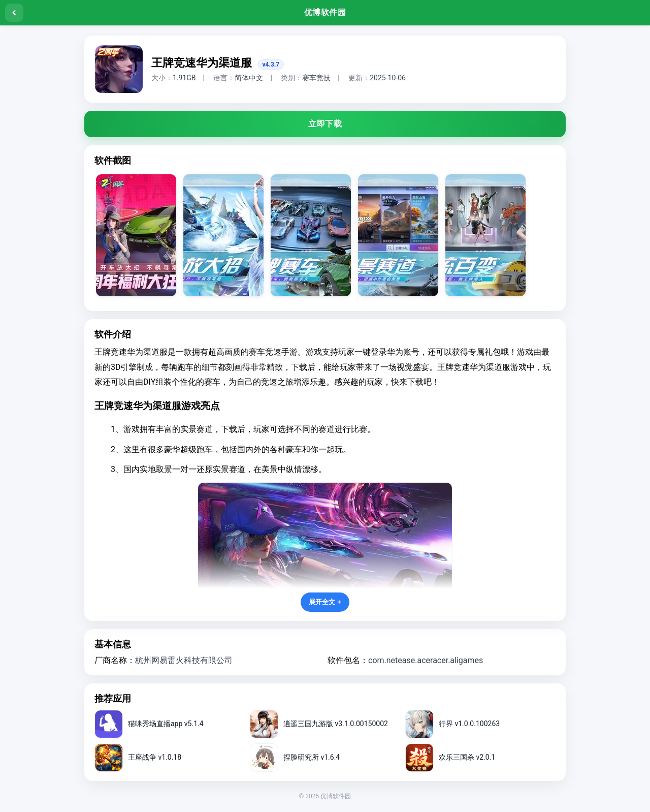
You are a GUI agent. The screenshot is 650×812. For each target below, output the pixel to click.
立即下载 (325, 124)
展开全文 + (325, 602)
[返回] (14, 13)
